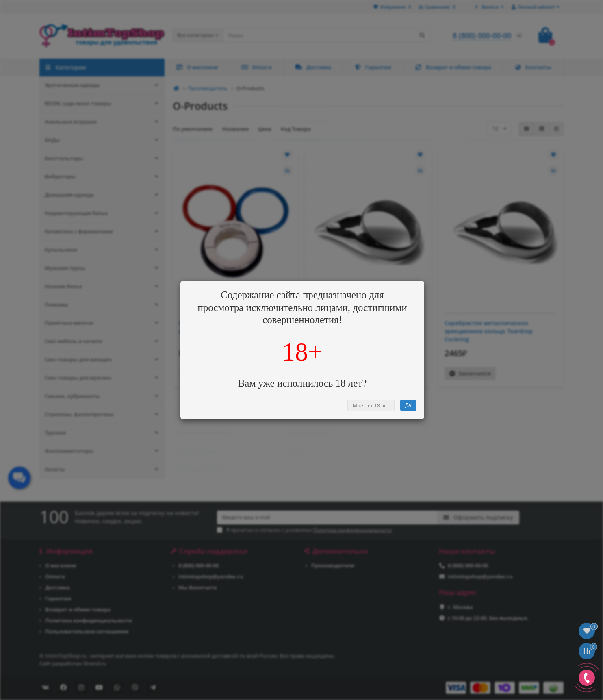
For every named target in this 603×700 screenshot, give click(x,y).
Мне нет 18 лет (371, 405)
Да (408, 405)
